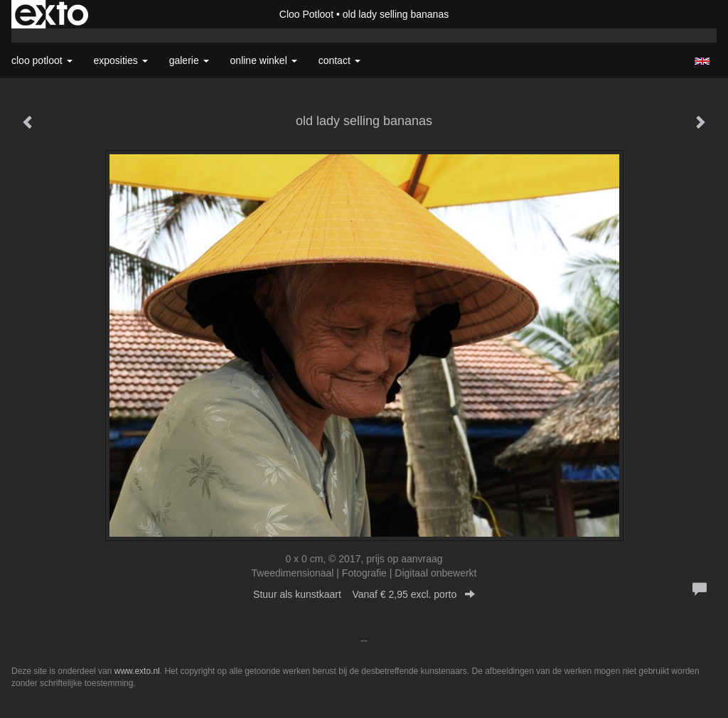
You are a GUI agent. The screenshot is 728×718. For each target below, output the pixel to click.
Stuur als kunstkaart (364, 594)
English (702, 61)
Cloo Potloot (306, 14)
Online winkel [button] (264, 60)
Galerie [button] (189, 60)
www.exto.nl (137, 671)
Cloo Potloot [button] (42, 60)
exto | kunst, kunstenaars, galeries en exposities (52, 14)
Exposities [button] (121, 60)
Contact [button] (339, 60)
